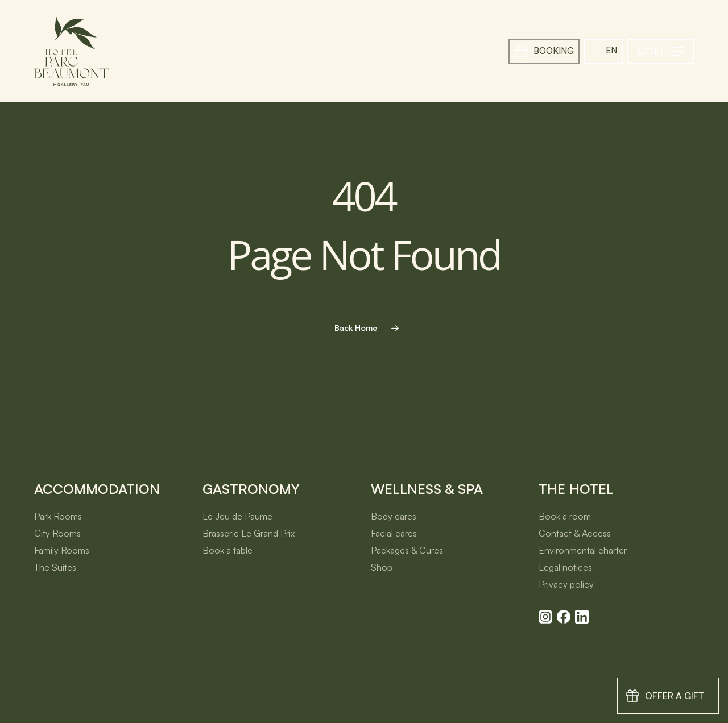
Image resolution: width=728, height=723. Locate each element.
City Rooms (57, 533)
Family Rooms (62, 550)
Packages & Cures (407, 550)
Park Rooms (58, 516)
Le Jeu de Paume (237, 516)
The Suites (55, 567)
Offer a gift (674, 696)
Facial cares (394, 533)
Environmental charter (583, 550)
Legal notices (565, 567)
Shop (382, 567)
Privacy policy (566, 584)
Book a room (565, 516)
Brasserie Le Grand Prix (249, 533)
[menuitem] (603, 51)
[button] (661, 51)
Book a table (227, 550)
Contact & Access (575, 533)
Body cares (394, 516)
